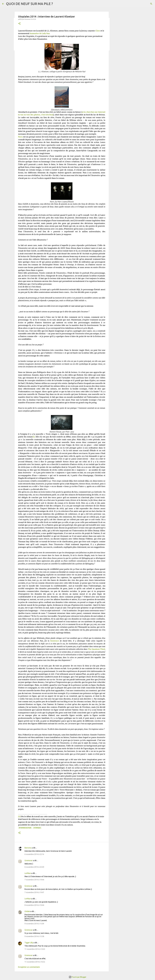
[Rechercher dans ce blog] (142, 4)
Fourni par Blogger (77, 977)
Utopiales (37, 828)
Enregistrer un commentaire (29, 967)
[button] (19, 24)
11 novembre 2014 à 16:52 (35, 962)
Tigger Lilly (29, 943)
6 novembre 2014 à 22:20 (34, 867)
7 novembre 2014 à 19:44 (34, 880)
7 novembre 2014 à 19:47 (34, 892)
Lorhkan (28, 873)
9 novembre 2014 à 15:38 (34, 936)
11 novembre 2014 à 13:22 (35, 949)
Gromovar (29, 860)
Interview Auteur (25, 828)
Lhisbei (27, 911)
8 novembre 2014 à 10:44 (34, 905)
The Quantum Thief (96, 649)
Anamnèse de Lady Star (40, 33)
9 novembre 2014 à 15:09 (34, 924)
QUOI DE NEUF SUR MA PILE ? (29, 4)
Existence (55, 641)
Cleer (98, 31)
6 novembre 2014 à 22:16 (34, 854)
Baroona (28, 848)
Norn (20, 137)
